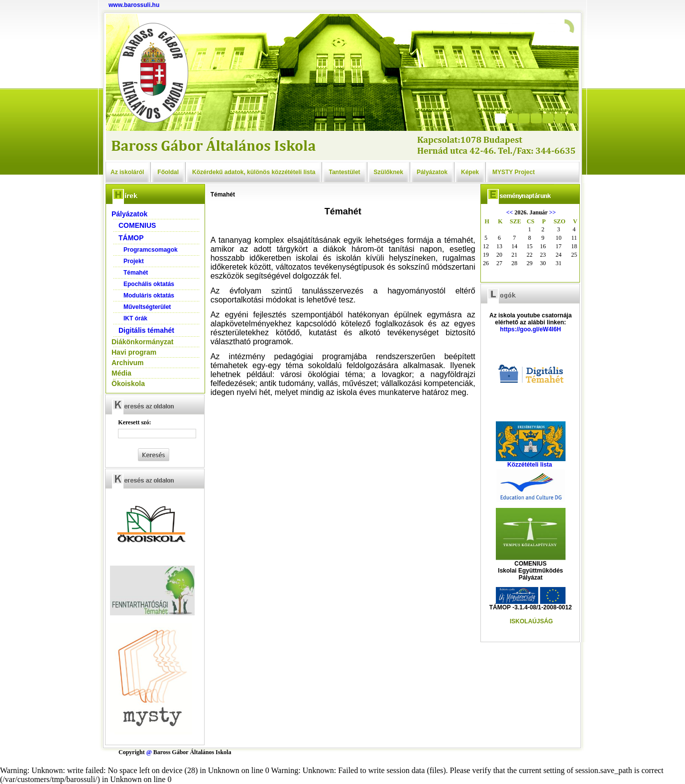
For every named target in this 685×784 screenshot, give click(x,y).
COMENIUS (137, 225)
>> (553, 212)
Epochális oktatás (149, 284)
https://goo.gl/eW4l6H (530, 329)
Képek (470, 172)
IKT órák (135, 318)
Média (121, 373)
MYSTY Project (514, 172)
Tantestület (344, 172)
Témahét (136, 273)
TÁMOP (131, 238)
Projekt (134, 261)
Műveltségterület (147, 307)
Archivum (128, 363)
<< (510, 212)
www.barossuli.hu (134, 5)
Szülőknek (389, 172)
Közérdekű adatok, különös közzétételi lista (254, 172)
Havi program (134, 352)
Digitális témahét (146, 330)
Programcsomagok (151, 250)
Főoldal (168, 172)
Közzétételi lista (530, 465)
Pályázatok (432, 172)
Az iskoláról (127, 172)
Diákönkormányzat (142, 342)
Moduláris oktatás (149, 295)
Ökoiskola (128, 384)
